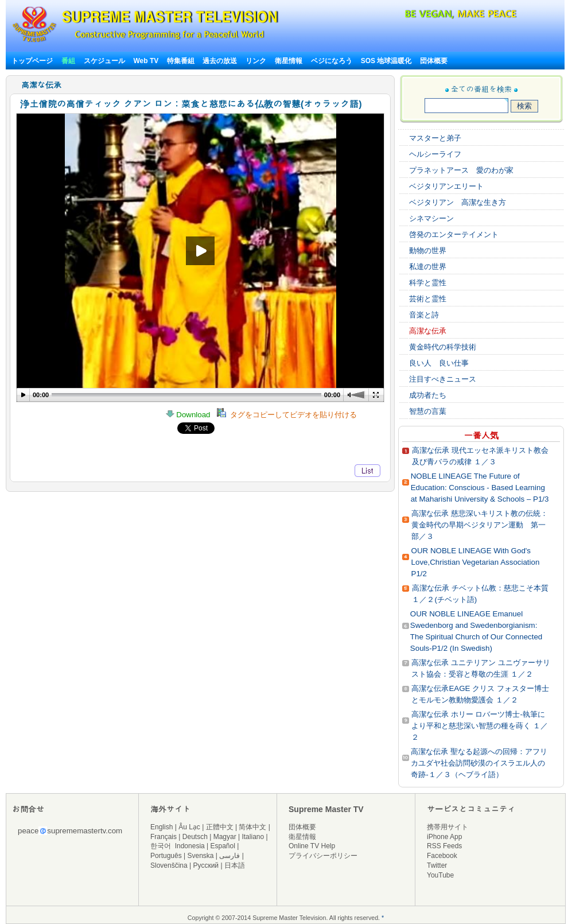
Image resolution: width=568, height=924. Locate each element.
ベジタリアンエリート (446, 186)
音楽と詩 (424, 315)
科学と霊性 (428, 283)
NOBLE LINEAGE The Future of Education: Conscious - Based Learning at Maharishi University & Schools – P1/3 (480, 488)
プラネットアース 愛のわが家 (461, 170)
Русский (206, 865)
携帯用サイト (448, 827)
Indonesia (190, 846)
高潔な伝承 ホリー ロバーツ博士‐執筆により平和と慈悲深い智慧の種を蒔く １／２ (480, 726)
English (162, 827)
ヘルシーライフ (435, 154)
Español (223, 846)
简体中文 (252, 827)
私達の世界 (428, 267)
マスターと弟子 (435, 138)
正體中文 (220, 827)
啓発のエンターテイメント (454, 234)
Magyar (225, 837)
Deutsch (195, 837)
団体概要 (434, 61)
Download (191, 415)
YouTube (440, 875)
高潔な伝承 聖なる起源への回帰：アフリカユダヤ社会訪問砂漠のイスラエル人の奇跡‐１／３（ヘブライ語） (479, 763)
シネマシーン (431, 218)
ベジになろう (332, 61)
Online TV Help (312, 846)
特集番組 (181, 61)
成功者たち (428, 395)
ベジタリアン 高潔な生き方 (458, 202)
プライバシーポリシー (323, 856)
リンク (256, 61)
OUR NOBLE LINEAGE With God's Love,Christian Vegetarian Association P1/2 (476, 562)
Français (164, 837)
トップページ (32, 61)
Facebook (442, 856)
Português (166, 856)
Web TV (147, 61)
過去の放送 (220, 61)
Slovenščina (169, 865)
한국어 (161, 846)
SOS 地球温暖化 (386, 61)
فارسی (229, 856)
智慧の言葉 (428, 411)
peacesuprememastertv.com (70, 831)
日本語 (235, 865)
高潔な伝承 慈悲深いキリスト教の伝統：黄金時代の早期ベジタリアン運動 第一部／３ (480, 525)
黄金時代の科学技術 (443, 347)
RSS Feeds (444, 846)
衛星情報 (289, 61)
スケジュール (104, 61)
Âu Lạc (189, 827)
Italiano (253, 837)
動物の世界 (428, 251)
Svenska (201, 856)
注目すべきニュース (443, 379)
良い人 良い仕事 (439, 363)
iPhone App (444, 837)
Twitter (437, 865)
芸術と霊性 (428, 299)
